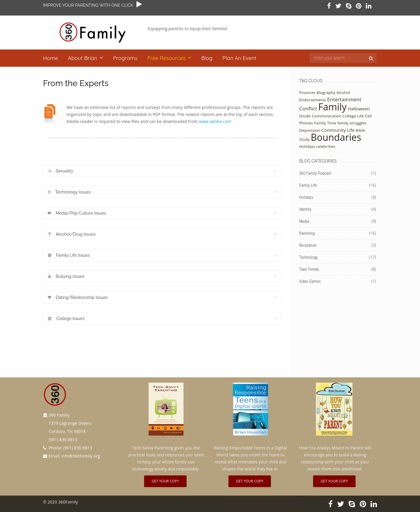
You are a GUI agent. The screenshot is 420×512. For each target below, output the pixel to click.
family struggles (352, 123)
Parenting (307, 233)
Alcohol (343, 93)
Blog (207, 58)
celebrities (326, 146)
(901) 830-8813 (78, 448)
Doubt (305, 116)
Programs (125, 58)
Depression (310, 130)
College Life (353, 116)
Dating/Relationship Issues (78, 298)
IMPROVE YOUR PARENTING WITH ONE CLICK (90, 5)
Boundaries (336, 137)
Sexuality (60, 171)
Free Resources (166, 58)
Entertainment (344, 99)
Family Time (325, 123)
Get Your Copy (165, 481)
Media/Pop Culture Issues (77, 213)
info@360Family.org (81, 456)
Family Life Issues (69, 255)
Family (332, 107)
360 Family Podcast (315, 173)
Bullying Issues (66, 276)
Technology (309, 257)
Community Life (338, 130)
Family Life (308, 185)
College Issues (66, 319)
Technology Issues (69, 192)
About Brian (83, 58)
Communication (327, 116)
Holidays (307, 146)
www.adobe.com (215, 121)
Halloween (359, 109)
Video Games (310, 281)
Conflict (308, 108)
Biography (326, 93)
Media (304, 221)
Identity (305, 209)
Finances (307, 93)
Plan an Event (240, 58)
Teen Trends (309, 269)
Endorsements (313, 100)
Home (51, 58)
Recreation (308, 245)
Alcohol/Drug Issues (72, 234)
